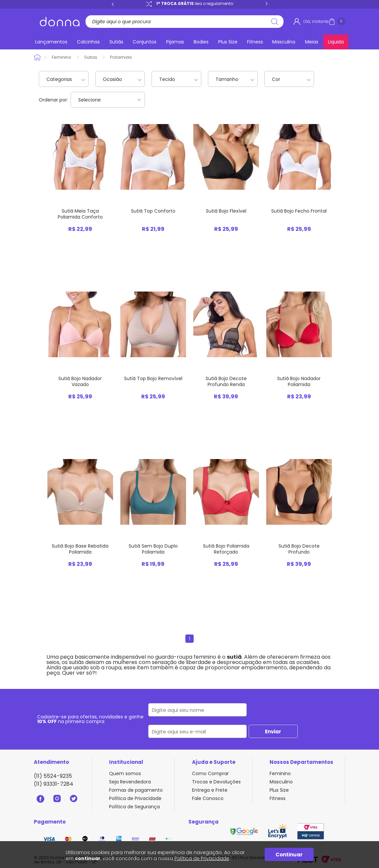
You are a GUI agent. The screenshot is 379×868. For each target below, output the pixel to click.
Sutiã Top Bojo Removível (153, 378)
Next (267, 4)
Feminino (62, 57)
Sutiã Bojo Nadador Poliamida (299, 381)
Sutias (91, 57)
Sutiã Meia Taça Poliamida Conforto (80, 214)
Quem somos (125, 773)
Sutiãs (116, 42)
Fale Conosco (208, 798)
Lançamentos (51, 42)
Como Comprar (210, 773)
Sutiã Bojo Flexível (226, 211)
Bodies (201, 42)
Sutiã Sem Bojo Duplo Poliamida (153, 549)
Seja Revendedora (130, 782)
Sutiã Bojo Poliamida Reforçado (226, 549)
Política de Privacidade (135, 798)
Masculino (284, 42)
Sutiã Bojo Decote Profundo (299, 549)
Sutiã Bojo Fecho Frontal (299, 211)
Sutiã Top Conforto (153, 211)
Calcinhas (88, 42)
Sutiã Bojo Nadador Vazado (80, 381)
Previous (113, 4)
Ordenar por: (53, 100)
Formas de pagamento (136, 790)
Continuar (289, 855)
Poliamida (121, 57)
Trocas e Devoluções (216, 782)
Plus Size (228, 42)
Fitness (255, 42)
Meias (312, 42)
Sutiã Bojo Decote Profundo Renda (226, 381)
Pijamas (175, 42)
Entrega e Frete (210, 790)
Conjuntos (145, 42)
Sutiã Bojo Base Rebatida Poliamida (80, 549)
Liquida (336, 42)
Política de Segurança (134, 807)
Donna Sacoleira (38, 57)
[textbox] (182, 22)
